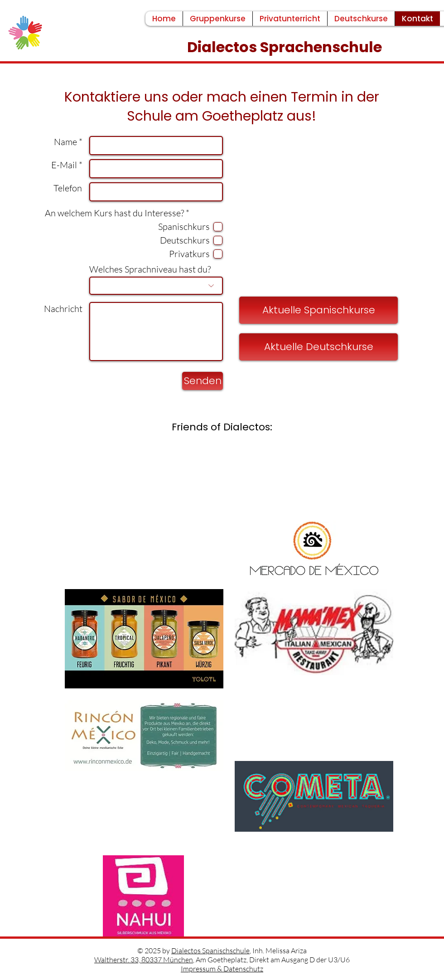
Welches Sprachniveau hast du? (150, 269)
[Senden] (203, 381)
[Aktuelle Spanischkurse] (319, 310)
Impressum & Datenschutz (222, 969)
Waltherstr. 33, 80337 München (144, 960)
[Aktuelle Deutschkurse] (319, 347)
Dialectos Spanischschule (210, 951)
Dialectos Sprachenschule (286, 47)
